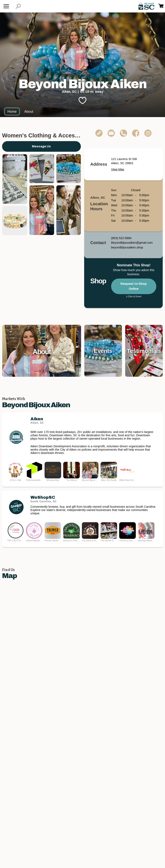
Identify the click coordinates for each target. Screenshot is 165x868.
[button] (18, 6)
